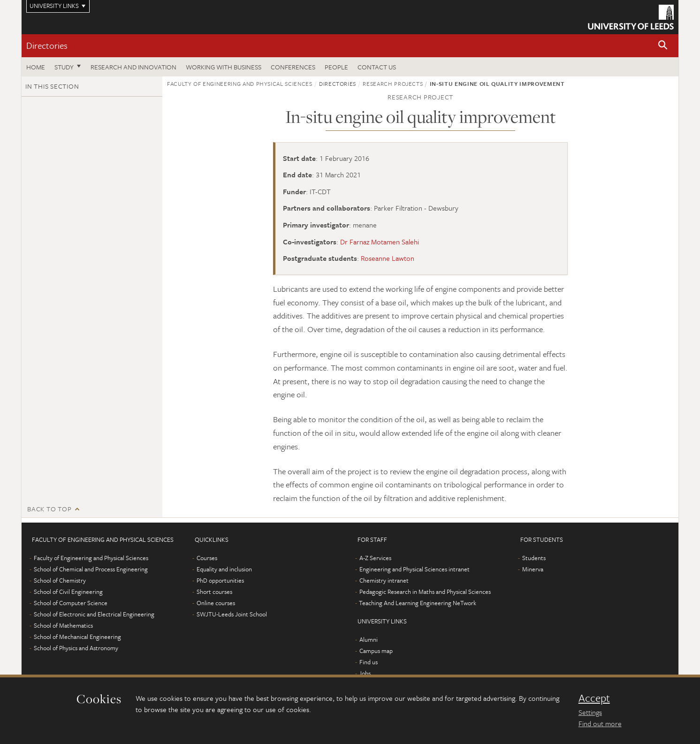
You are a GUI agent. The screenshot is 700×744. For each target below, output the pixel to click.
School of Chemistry (60, 580)
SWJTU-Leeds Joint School (232, 614)
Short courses (214, 592)
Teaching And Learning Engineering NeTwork (418, 603)
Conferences (293, 67)
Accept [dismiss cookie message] (594, 698)
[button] (663, 46)
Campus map (376, 651)
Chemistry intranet (384, 580)
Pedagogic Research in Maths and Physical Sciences (425, 592)
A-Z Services (375, 558)
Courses (207, 558)
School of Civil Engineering (68, 592)
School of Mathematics (63, 625)
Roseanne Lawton (388, 258)
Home (36, 67)
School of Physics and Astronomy (76, 648)
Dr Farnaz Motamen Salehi (380, 242)
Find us (369, 662)
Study (64, 67)
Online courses (216, 603)
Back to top (49, 509)
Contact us (377, 67)
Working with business (224, 67)
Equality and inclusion (224, 569)
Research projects (393, 84)
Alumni (369, 639)
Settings (590, 712)
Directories (47, 45)
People (336, 67)
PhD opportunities (220, 580)
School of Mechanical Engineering (77, 637)
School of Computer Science (71, 603)
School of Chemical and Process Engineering (91, 569)
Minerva (533, 569)
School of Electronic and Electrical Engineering (94, 614)
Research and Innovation (133, 67)
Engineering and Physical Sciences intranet (415, 569)
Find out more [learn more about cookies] (600, 723)
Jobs (365, 673)
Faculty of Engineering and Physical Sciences (240, 84)
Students (534, 558)
